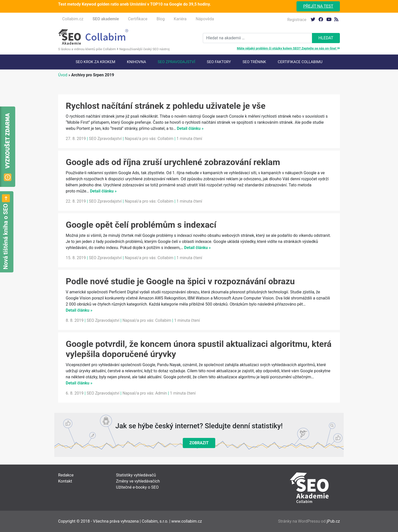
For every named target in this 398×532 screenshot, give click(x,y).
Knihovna (136, 62)
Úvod (63, 75)
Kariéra (180, 19)
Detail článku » (190, 128)
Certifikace (138, 19)
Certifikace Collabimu (300, 62)
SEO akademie (106, 19)
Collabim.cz (73, 19)
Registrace (297, 20)
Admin (161, 393)
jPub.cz (333, 521)
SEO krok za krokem (95, 62)
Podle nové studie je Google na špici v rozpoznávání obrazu (180, 281)
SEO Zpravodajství (176, 62)
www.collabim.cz (187, 521)
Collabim (165, 139)
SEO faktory (219, 62)
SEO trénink (254, 62)
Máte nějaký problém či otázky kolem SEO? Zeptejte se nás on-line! (288, 48)
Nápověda (205, 19)
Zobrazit (199, 443)
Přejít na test (318, 6)
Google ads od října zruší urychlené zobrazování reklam (173, 162)
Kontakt (65, 481)
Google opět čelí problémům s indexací (141, 225)
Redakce (66, 475)
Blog (161, 19)
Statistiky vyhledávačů (136, 475)
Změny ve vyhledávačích (138, 481)
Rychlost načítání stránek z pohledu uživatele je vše (166, 106)
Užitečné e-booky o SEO (137, 487)
